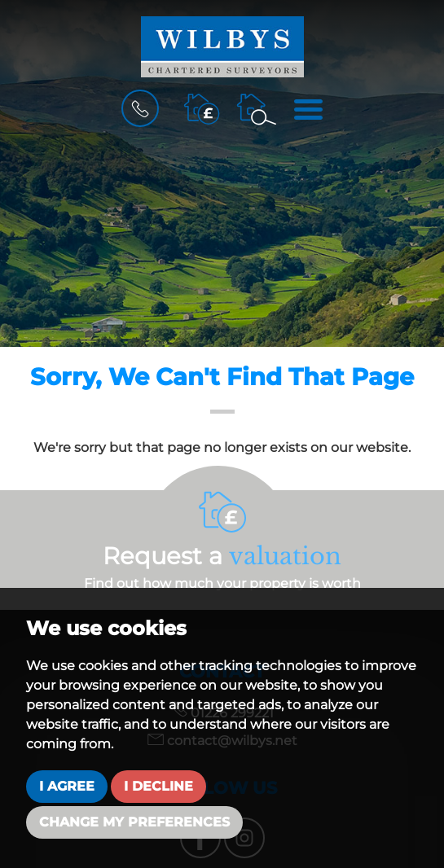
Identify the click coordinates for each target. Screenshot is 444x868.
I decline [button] (158, 786)
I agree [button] (67, 786)
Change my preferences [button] (134, 822)
